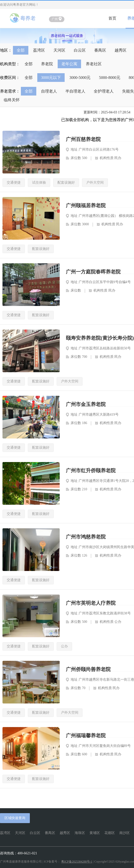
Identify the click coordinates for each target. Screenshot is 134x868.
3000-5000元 (80, 78)
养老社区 (94, 64)
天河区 (59, 50)
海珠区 (80, 833)
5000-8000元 (110, 78)
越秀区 (121, 50)
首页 (112, 18)
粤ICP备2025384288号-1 (77, 862)
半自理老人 (75, 91)
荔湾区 (39, 50)
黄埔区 (95, 833)
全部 (21, 50)
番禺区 (100, 50)
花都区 (110, 833)
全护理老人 (104, 91)
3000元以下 (51, 78)
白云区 (80, 50)
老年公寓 (69, 64)
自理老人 (49, 91)
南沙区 (125, 833)
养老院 (47, 64)
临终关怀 (12, 100)
